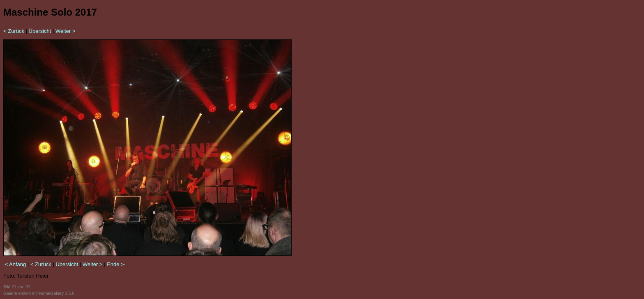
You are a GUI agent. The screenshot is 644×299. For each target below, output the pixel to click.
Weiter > (66, 31)
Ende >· (116, 264)
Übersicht (40, 31)
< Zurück (14, 31)
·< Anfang (15, 264)
